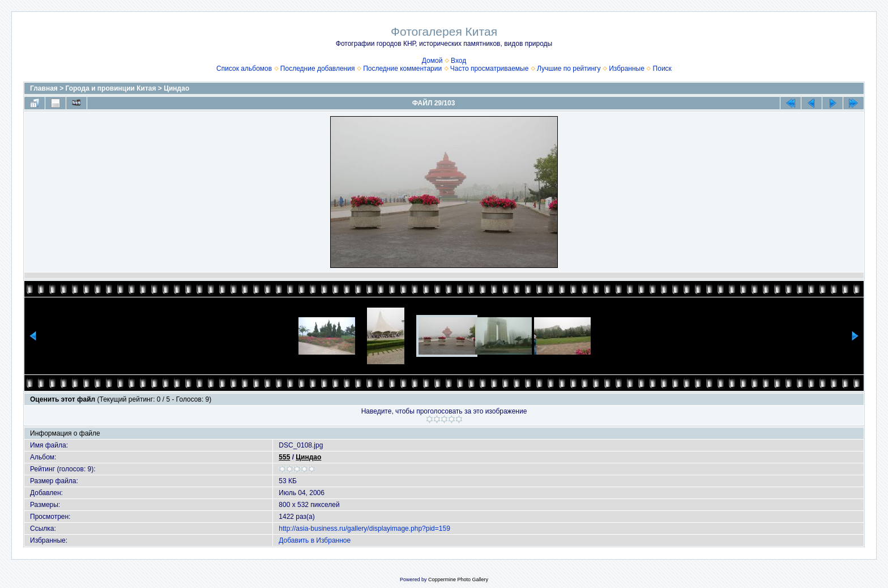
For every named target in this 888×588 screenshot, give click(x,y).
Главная (44, 88)
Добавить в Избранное (315, 540)
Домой (432, 61)
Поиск (662, 69)
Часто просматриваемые (490, 69)
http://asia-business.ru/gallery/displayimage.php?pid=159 (364, 529)
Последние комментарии (402, 69)
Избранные (627, 69)
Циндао (176, 88)
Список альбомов (244, 69)
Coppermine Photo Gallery (458, 580)
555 (284, 457)
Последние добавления (318, 69)
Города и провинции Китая (111, 88)
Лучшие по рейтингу (569, 69)
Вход (458, 61)
